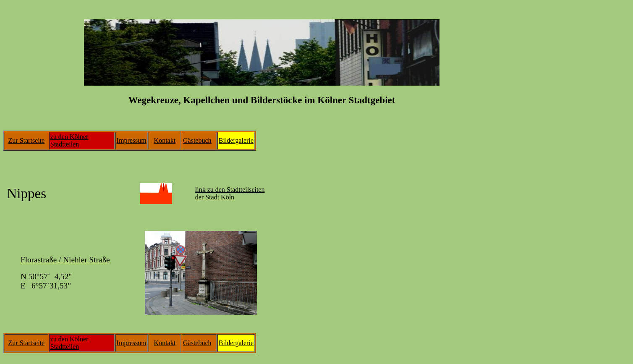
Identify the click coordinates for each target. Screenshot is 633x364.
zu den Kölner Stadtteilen (69, 140)
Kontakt (165, 140)
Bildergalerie (236, 140)
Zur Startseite (27, 140)
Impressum (132, 140)
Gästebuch (197, 140)
